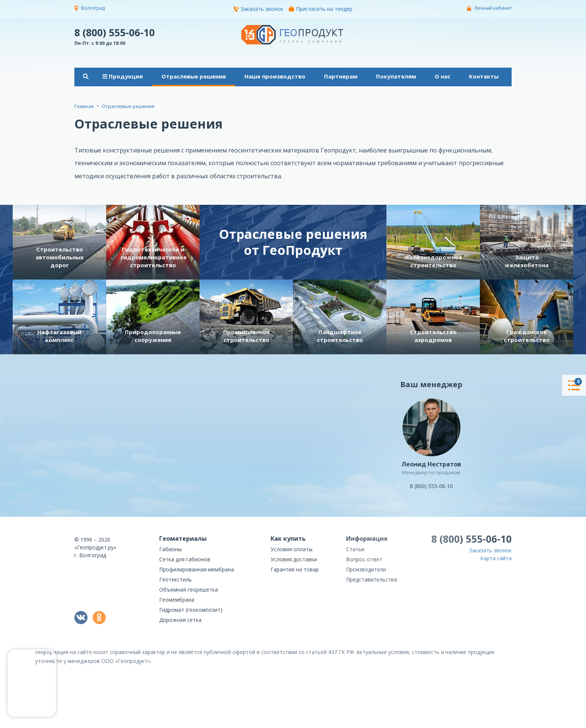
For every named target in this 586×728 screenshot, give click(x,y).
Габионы (170, 549)
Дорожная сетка (180, 620)
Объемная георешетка (189, 590)
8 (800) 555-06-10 (115, 32)
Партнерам (341, 76)
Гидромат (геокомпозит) (191, 610)
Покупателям (396, 76)
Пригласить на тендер (321, 9)
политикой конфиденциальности (474, 723)
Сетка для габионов (185, 559)
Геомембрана (177, 600)
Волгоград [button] (93, 8)
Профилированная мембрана (197, 569)
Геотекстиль (175, 579)
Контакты (484, 76)
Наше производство (275, 76)
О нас (442, 76)
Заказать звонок (258, 9)
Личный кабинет (493, 8)
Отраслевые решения (194, 76)
